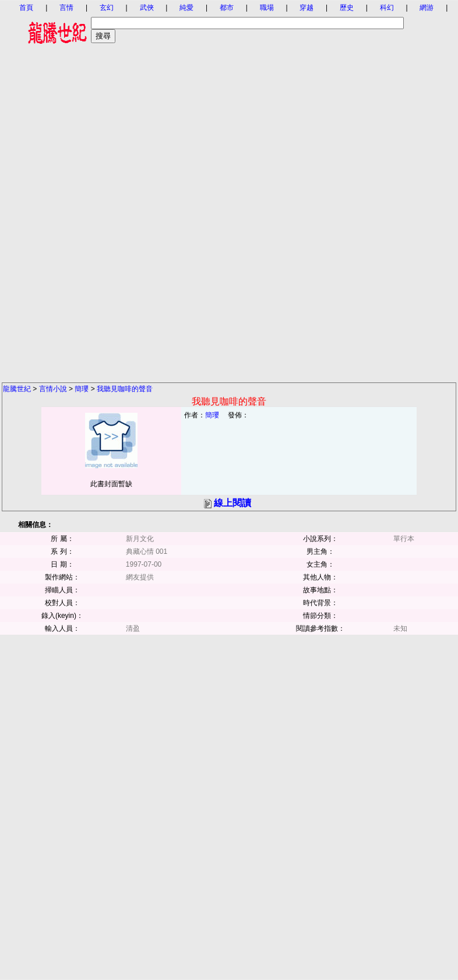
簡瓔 (82, 389)
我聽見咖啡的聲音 (125, 389)
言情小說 (53, 389)
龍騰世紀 (17, 389)
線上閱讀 (232, 503)
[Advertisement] (229, 134)
